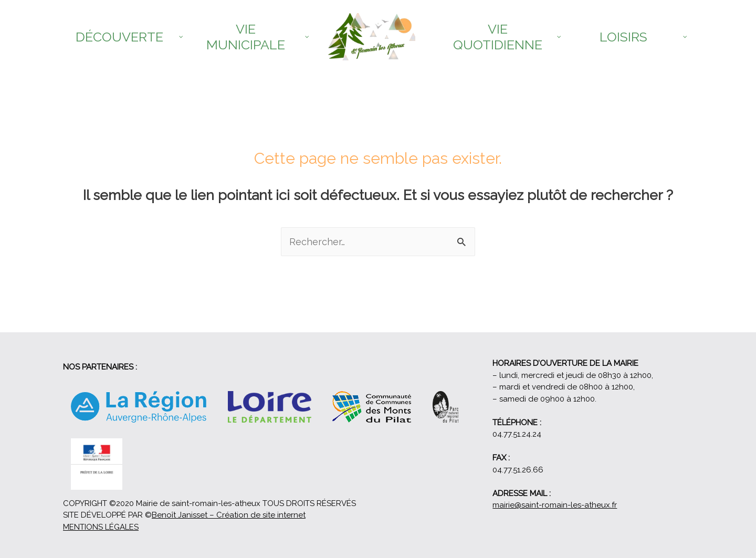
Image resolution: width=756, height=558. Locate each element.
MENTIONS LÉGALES (101, 527)
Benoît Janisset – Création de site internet (229, 515)
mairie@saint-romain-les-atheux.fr (555, 505)
